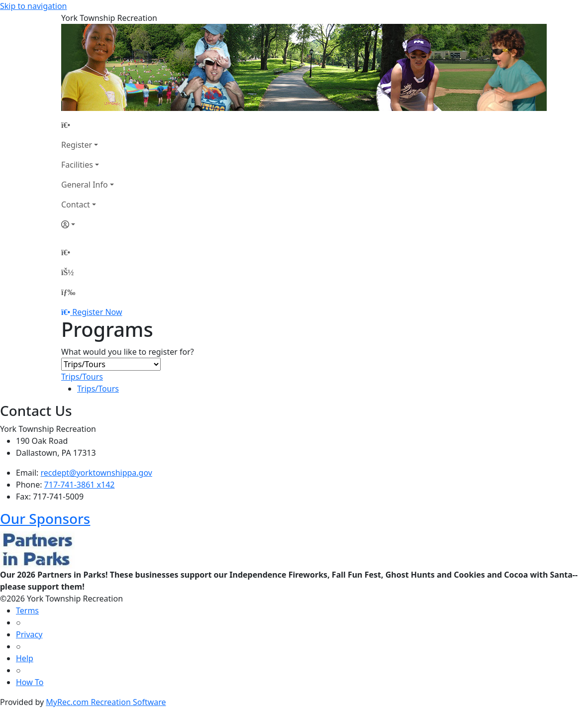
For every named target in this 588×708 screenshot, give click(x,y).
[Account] (88, 224)
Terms (27, 610)
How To (30, 682)
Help (25, 658)
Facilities (77, 165)
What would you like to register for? (128, 352)
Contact (76, 204)
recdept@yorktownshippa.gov (97, 473)
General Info (85, 185)
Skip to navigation (33, 6)
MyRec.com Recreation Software (106, 702)
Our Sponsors (45, 518)
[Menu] (68, 292)
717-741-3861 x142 (80, 485)
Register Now (97, 312)
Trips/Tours (82, 377)
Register (77, 145)
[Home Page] (88, 125)
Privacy (29, 634)
